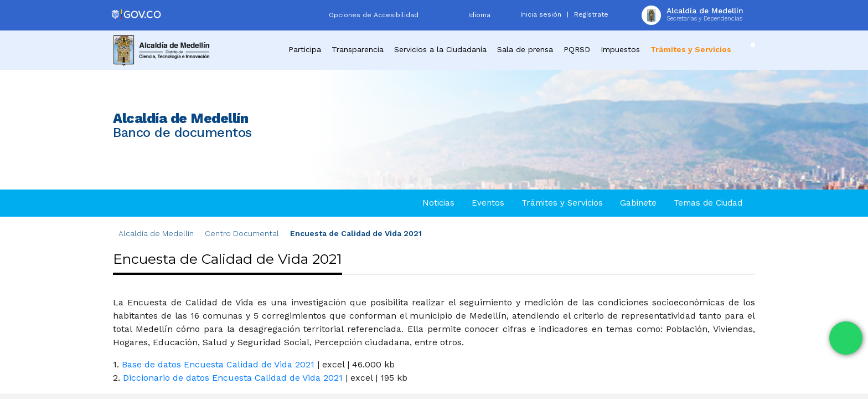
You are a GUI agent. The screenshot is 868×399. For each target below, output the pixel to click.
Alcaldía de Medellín (156, 233)
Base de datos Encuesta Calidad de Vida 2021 (218, 364)
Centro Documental (242, 233)
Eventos (488, 203)
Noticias (438, 203)
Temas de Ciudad (708, 203)
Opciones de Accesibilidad (374, 15)
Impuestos (620, 49)
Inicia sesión (541, 14)
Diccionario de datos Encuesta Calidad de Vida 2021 (233, 378)
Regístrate (591, 14)
